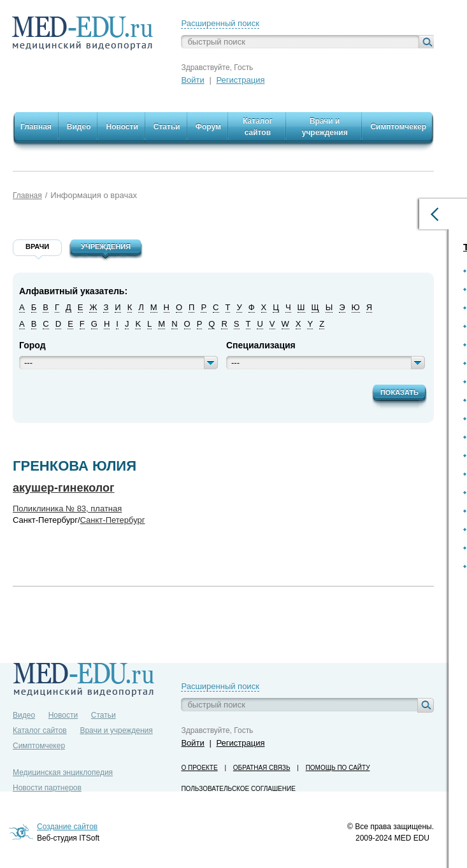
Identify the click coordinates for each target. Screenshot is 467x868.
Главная (27, 196)
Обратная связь (262, 768)
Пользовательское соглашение (238, 789)
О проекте (199, 768)
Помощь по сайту (338, 768)
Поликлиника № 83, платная (67, 509)
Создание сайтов (67, 827)
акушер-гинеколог (64, 488)
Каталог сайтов (40, 730)
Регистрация (240, 80)
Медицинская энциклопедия (63, 772)
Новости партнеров (47, 788)
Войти (192, 80)
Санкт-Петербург (113, 520)
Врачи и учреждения (116, 730)
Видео (24, 715)
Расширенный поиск (220, 23)
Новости (63, 715)
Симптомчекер (39, 746)
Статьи (104, 715)
